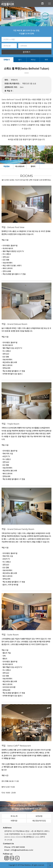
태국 (46, 60)
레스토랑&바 (20, 166)
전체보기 (7, 60)
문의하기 (27, 52)
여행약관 (14, 821)
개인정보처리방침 (39, 821)
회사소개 (14, 816)
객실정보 (7, 166)
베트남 (33, 60)
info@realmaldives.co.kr (22, 850)
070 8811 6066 (18, 847)
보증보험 (39, 816)
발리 (20, 60)
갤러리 (33, 166)
